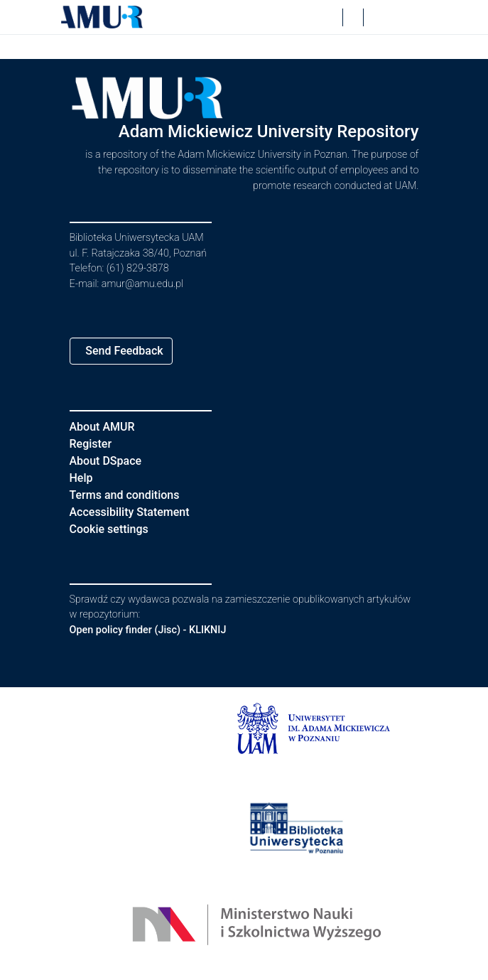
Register (94, 444)
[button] (102, 17)
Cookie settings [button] (114, 529)
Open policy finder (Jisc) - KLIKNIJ (156, 630)
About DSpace (110, 461)
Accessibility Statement (138, 512)
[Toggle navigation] (408, 17)
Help (82, 478)
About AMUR (104, 427)
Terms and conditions (131, 495)
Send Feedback (129, 351)
